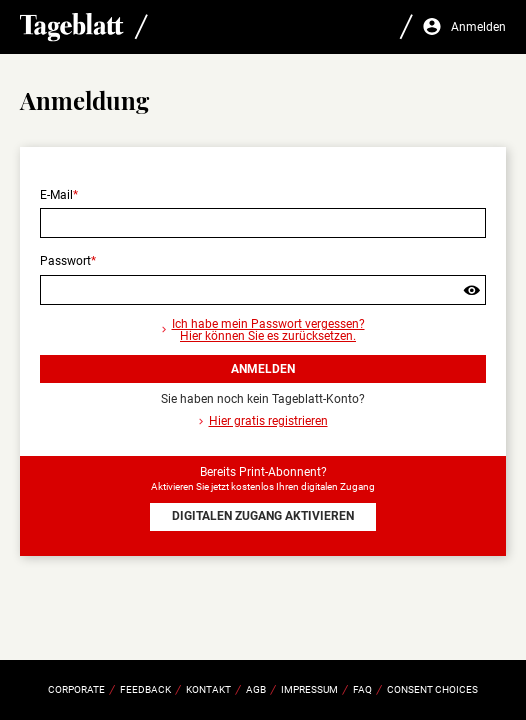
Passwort (65, 261)
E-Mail (56, 195)
